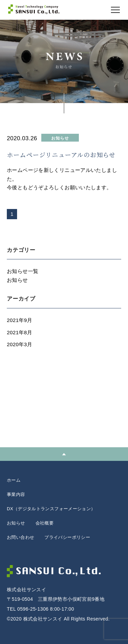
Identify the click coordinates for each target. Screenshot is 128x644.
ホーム (14, 480)
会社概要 (45, 523)
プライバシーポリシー (67, 537)
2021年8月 (19, 332)
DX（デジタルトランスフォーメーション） (51, 509)
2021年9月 (19, 320)
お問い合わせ (20, 537)
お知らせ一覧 (23, 271)
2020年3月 (19, 344)
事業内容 (16, 494)
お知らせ (17, 280)
